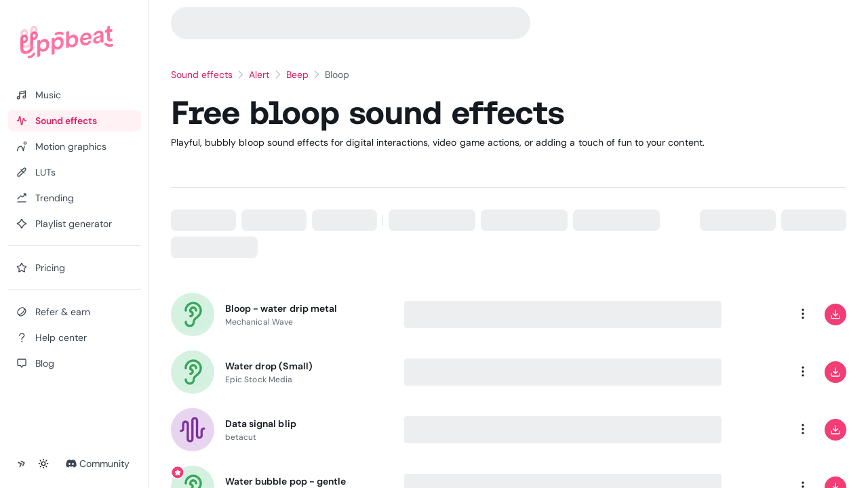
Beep (297, 75)
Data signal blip (261, 424)
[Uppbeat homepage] (67, 42)
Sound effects (202, 75)
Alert (259, 75)
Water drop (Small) (269, 366)
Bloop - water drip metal (281, 308)
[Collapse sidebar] (22, 464)
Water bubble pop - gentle (285, 481)
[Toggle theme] (43, 464)
